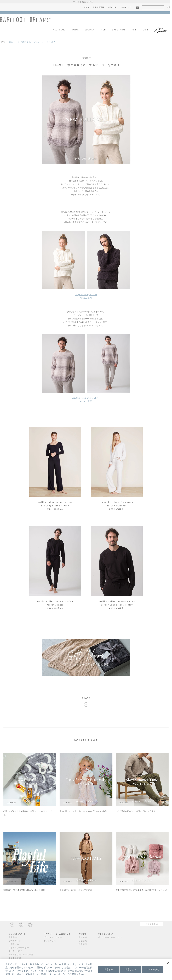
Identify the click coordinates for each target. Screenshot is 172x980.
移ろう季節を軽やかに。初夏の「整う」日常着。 (136, 811)
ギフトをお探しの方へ (86, 2)
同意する (109, 969)
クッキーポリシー (17, 951)
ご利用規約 (14, 944)
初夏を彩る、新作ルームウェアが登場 (76, 890)
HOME (77, 30)
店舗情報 (83, 941)
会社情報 (83, 937)
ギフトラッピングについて (110, 937)
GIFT (147, 30)
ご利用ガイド (15, 941)
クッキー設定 (153, 969)
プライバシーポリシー (19, 948)
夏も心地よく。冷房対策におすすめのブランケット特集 (83, 811)
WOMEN (92, 30)
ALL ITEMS (61, 30)
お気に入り (114, 7)
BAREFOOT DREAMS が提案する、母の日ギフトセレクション (142, 890)
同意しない (131, 969)
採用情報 (83, 944)
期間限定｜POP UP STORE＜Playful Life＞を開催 (24, 890)
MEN (105, 30)
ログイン (87, 7)
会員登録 (13, 937)
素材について (50, 941)
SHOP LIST (127, 7)
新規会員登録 (100, 7)
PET (136, 30)
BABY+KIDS (121, 30)
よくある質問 (15, 958)
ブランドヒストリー (53, 937)
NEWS (3, 42)
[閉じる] (168, 963)
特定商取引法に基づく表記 (21, 954)
